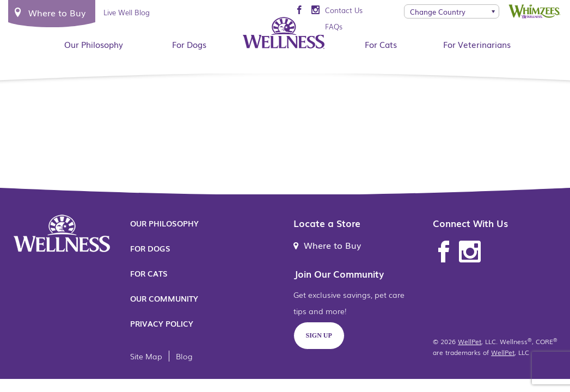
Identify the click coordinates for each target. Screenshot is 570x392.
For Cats (381, 44)
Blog (184, 356)
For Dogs (189, 44)
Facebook (444, 252)
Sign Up (319, 335)
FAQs (334, 26)
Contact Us (344, 10)
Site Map (146, 356)
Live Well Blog (127, 12)
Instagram (470, 252)
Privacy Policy (162, 323)
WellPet (470, 341)
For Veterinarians (477, 44)
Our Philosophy (94, 44)
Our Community (164, 298)
